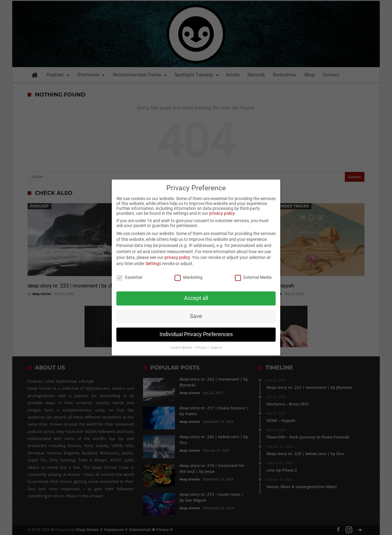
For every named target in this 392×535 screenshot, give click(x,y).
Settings (153, 256)
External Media (253, 269)
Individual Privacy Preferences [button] (196, 326)
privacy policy (222, 205)
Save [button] (196, 308)
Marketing (188, 269)
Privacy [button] (202, 340)
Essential (129, 269)
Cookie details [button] (182, 340)
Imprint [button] (217, 340)
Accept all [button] (196, 290)
